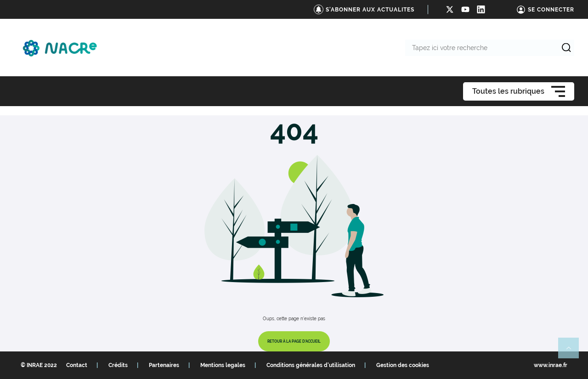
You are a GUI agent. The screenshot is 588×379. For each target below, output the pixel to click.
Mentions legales (223, 365)
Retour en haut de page (572, 352)
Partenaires (164, 365)
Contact (77, 365)
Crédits (118, 365)
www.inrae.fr (551, 365)
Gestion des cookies (403, 365)
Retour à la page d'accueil (294, 341)
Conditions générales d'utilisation (311, 365)
